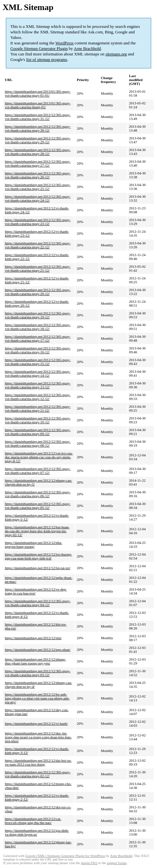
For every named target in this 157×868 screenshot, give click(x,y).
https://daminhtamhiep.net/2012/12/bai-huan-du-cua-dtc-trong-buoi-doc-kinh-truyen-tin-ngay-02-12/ (37, 531)
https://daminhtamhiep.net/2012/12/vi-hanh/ (36, 723)
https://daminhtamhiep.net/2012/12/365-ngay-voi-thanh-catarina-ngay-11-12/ (38, 408)
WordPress (65, 43)
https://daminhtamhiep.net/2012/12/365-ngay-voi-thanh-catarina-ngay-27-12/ (38, 163)
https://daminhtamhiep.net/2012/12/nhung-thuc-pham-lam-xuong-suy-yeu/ (36, 661)
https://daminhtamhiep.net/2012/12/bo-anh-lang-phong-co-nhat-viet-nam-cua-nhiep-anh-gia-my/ (37, 698)
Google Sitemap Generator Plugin (39, 48)
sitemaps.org (116, 54)
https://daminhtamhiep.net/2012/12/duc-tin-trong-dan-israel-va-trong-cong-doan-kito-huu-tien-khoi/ (38, 737)
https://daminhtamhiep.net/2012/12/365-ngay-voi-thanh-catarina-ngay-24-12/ (38, 198)
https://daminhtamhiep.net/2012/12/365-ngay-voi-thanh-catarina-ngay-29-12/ (38, 140)
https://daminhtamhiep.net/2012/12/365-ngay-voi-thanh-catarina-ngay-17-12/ (38, 338)
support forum (117, 863)
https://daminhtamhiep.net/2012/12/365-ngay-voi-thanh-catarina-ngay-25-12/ (38, 187)
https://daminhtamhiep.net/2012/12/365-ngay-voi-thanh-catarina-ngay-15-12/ (38, 362)
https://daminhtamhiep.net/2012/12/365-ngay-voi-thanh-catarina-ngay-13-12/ (38, 385)
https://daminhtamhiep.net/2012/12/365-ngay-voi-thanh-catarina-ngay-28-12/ (38, 152)
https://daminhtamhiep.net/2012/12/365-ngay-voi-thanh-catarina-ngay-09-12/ (38, 432)
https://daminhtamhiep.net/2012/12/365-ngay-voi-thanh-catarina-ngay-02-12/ (38, 774)
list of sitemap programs (47, 59)
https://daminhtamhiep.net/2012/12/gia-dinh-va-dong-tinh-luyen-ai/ (37, 832)
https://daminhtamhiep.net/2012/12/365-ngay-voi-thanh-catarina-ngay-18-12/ (38, 327)
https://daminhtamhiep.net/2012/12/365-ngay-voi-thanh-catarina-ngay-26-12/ (38, 175)
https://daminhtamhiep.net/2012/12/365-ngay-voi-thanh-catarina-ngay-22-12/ (38, 245)
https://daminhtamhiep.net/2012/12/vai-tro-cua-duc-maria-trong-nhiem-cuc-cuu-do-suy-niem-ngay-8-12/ (39, 457)
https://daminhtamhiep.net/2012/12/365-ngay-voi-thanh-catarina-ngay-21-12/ (38, 268)
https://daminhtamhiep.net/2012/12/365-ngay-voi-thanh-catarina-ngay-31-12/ (38, 117)
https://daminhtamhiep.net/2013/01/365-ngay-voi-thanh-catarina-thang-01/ (38, 105)
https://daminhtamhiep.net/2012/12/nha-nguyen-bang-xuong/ (34, 545)
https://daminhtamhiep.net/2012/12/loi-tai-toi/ (38, 568)
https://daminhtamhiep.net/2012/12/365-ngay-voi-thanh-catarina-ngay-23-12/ (38, 222)
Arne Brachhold (87, 48)
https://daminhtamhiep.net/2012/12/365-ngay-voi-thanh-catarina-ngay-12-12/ (38, 397)
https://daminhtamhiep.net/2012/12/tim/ (33, 638)
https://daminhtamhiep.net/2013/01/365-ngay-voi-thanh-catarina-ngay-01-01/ (38, 93)
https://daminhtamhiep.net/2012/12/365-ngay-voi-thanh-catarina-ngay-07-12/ (38, 471)
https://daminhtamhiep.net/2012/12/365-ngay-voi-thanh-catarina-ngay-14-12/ (38, 373)
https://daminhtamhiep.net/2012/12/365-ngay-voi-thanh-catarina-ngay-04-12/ (38, 603)
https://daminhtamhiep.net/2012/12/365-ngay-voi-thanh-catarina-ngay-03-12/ (38, 673)
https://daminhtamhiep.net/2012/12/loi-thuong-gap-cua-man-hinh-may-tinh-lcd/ (38, 556)
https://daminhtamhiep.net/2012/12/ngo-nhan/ (38, 650)
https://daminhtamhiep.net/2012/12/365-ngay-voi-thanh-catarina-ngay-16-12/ (38, 350)
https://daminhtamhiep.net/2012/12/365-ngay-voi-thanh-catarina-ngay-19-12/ (38, 315)
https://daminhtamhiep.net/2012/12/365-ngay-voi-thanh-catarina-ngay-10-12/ (38, 420)
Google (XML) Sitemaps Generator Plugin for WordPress (65, 856)
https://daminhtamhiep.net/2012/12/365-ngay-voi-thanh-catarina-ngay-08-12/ (38, 443)
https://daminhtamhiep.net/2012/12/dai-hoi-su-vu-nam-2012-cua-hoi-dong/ (38, 762)
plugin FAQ (89, 863)
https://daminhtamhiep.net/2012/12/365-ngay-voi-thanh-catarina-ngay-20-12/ (38, 292)
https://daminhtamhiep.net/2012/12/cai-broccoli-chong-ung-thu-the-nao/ (33, 821)
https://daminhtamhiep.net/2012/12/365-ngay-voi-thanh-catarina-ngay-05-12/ (38, 506)
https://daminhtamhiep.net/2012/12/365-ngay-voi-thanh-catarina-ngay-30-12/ (38, 128)
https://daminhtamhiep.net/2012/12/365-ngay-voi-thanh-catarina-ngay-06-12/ (38, 494)
